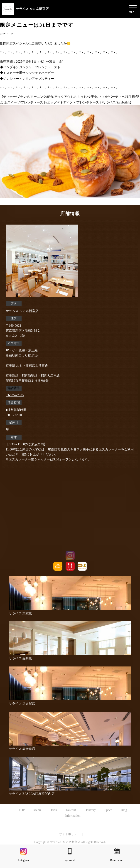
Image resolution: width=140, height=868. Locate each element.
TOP (22, 810)
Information (73, 816)
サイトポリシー (70, 834)
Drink (53, 810)
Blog (124, 810)
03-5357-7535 (15, 395)
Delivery (90, 810)
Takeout (71, 810)
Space (108, 810)
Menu (37, 810)
